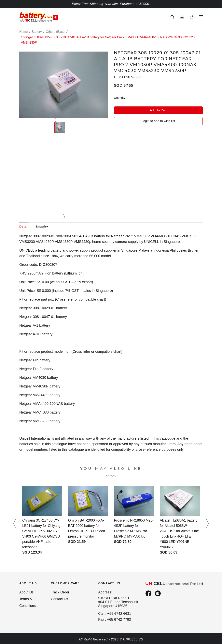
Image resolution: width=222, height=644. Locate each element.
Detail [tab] (24, 226)
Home (24, 32)
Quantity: (120, 98)
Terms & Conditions (28, 603)
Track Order (60, 592)
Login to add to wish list (158, 121)
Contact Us (60, 599)
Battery (37, 32)
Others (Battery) (57, 32)
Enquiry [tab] (43, 226)
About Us (27, 592)
